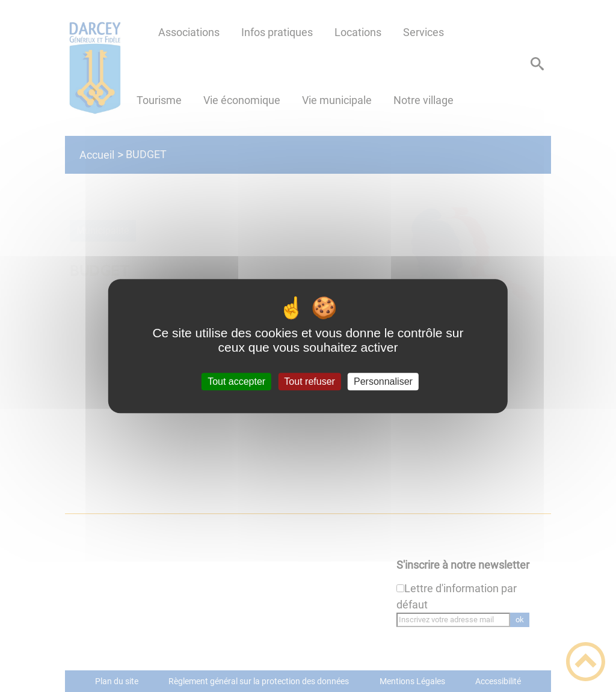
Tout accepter (236, 381)
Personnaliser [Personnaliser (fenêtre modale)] (383, 381)
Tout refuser (309, 381)
